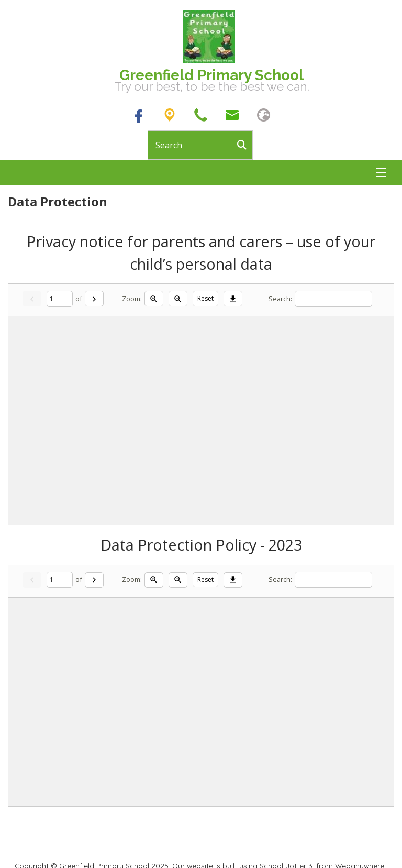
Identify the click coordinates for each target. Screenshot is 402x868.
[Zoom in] (154, 299)
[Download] (233, 299)
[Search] (244, 145)
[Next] (94, 299)
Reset (205, 298)
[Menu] (381, 172)
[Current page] (60, 299)
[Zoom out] (178, 299)
